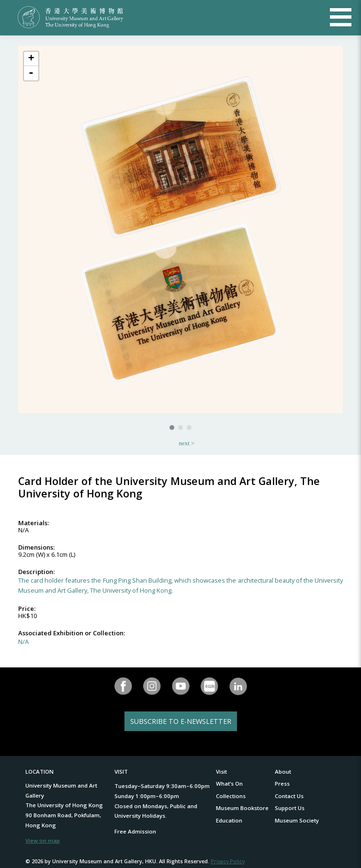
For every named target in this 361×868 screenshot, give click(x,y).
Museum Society (297, 820)
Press (282, 783)
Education (229, 820)
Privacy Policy (228, 861)
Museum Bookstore (242, 808)
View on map (43, 840)
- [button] (31, 73)
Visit (221, 772)
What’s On (229, 783)
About (283, 772)
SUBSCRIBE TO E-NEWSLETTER (181, 721)
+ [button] (31, 59)
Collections (231, 796)
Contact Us (289, 796)
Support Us (290, 808)
